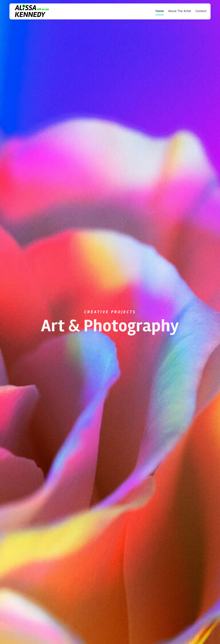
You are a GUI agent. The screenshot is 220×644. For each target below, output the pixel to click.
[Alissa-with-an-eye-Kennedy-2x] (32, 6)
